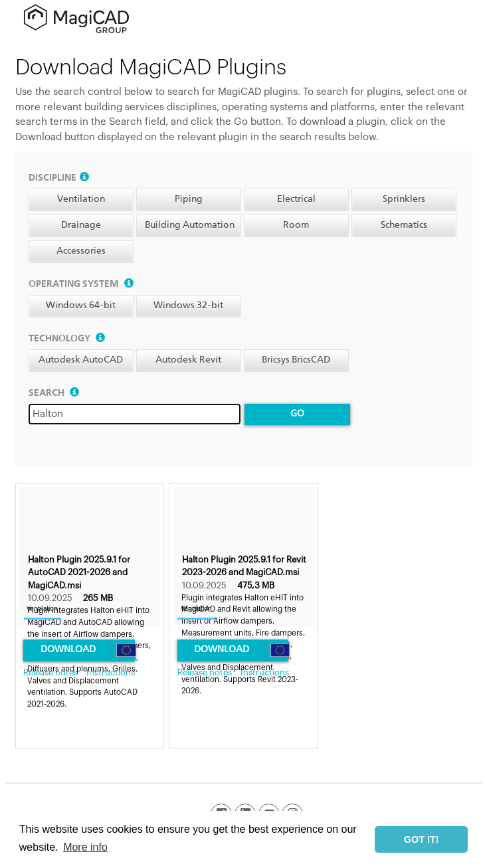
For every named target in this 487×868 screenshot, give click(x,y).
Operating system (81, 284)
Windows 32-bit (188, 305)
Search (54, 393)
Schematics (404, 225)
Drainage (81, 225)
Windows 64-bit (81, 305)
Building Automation (190, 225)
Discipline (59, 178)
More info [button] (85, 847)
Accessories (81, 251)
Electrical (296, 199)
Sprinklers (404, 199)
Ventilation (81, 199)
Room (296, 225)
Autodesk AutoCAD (81, 360)
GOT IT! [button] (422, 839)
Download (68, 650)
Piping (189, 199)
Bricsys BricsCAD (296, 360)
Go (297, 414)
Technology (67, 339)
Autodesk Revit (188, 360)
